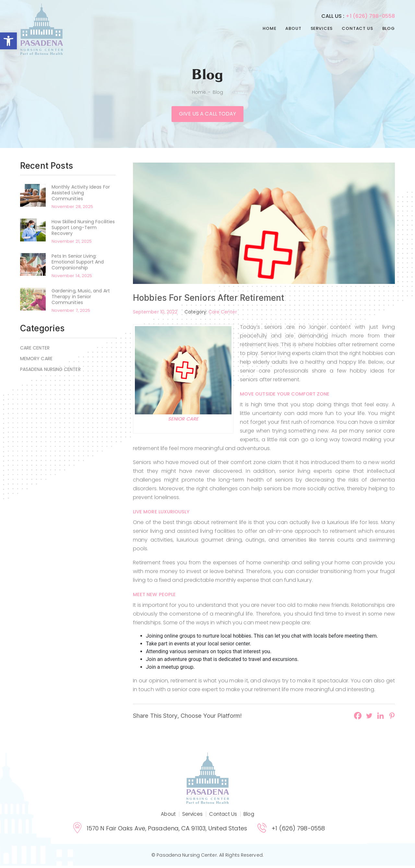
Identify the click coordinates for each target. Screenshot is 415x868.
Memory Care (36, 361)
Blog (389, 28)
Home (269, 28)
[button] (8, 41)
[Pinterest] (392, 718)
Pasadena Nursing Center (50, 372)
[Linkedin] (380, 718)
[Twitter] (369, 718)
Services (322, 28)
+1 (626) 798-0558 (370, 16)
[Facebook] (358, 718)
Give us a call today (207, 115)
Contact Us (357, 28)
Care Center (35, 350)
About (293, 28)
